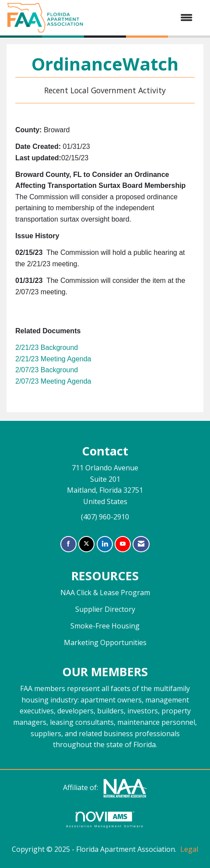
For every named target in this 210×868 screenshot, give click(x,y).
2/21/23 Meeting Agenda (53, 359)
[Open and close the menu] (142, 18)
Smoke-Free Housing (105, 626)
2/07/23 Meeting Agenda (53, 381)
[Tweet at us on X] (86, 544)
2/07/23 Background (47, 370)
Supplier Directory (105, 609)
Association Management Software (105, 820)
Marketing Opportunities (105, 642)
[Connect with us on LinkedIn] (105, 544)
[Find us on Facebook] (68, 544)
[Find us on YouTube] (123, 544)
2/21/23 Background (47, 348)
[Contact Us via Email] (141, 544)
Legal (189, 849)
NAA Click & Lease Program (105, 593)
